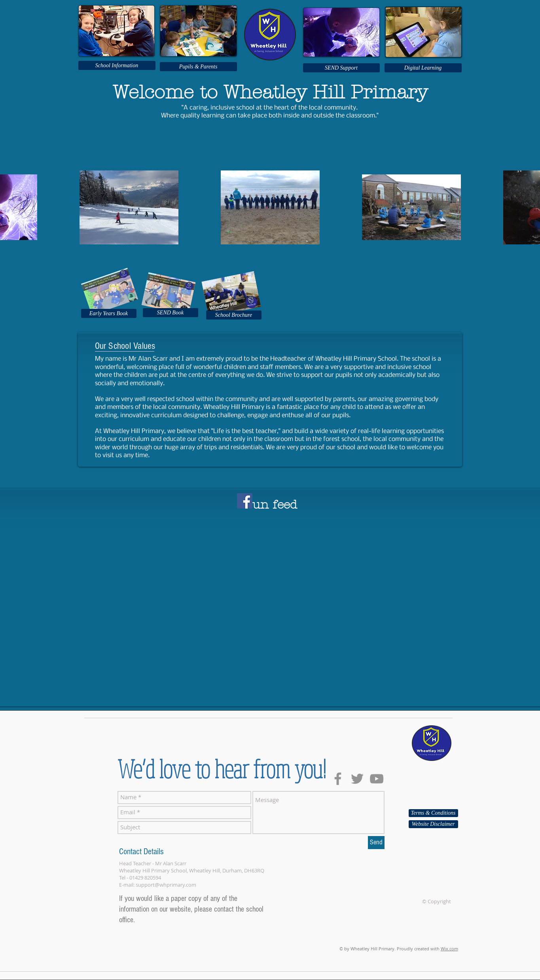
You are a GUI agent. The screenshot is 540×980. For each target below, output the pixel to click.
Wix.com (449, 949)
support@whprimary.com (166, 885)
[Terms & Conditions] (433, 813)
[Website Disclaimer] (433, 824)
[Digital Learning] (423, 68)
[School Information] (117, 65)
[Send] (376, 843)
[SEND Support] (341, 68)
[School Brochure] (234, 315)
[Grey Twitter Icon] (357, 779)
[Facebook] (245, 501)
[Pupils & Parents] (198, 67)
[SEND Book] (171, 313)
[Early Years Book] (109, 313)
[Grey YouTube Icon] (377, 779)
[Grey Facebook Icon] (338, 779)
